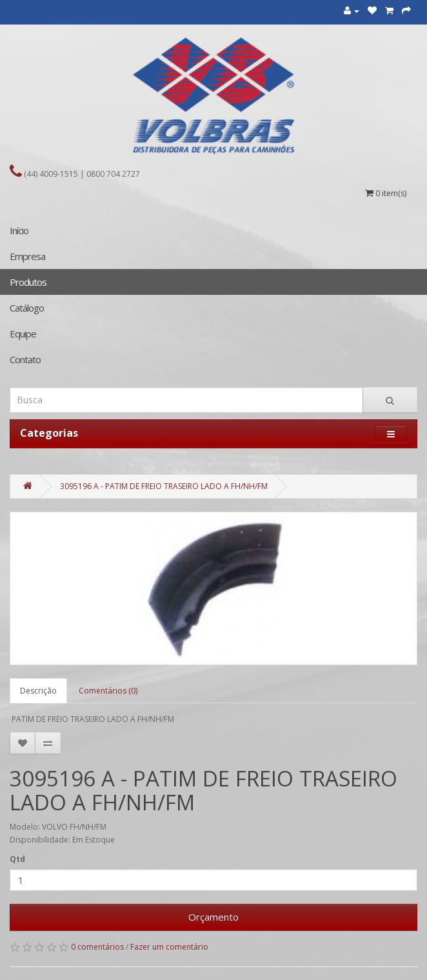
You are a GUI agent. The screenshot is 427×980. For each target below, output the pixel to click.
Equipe (23, 334)
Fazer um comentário (169, 947)
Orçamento (213, 917)
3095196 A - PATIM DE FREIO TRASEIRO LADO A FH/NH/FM (164, 486)
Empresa (27, 256)
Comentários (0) (108, 691)
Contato (25, 359)
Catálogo (27, 308)
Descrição (38, 691)
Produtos (28, 282)
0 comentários (97, 947)
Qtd (17, 859)
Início (19, 230)
